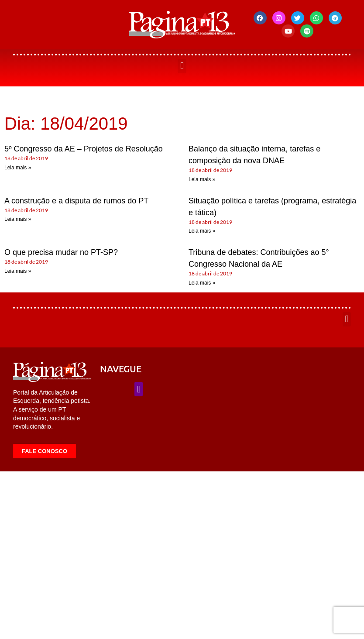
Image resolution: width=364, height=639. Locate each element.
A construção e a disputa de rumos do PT (76, 201)
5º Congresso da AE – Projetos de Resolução (84, 149)
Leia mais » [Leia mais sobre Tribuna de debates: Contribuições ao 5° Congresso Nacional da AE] (202, 283)
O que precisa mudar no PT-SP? (61, 252)
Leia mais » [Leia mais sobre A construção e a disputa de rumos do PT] (18, 219)
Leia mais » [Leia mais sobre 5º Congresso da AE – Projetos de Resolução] (18, 168)
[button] (182, 66)
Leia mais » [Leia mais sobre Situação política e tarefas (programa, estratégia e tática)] (202, 231)
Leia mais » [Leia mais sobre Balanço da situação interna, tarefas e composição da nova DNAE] (202, 179)
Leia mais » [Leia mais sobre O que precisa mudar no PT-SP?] (18, 271)
